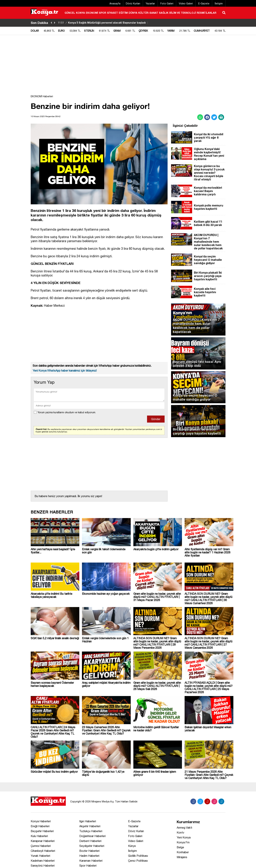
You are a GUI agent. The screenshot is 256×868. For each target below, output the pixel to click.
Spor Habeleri (88, 866)
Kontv (180, 832)
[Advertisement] (128, 67)
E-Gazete (204, 4)
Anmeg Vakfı (184, 828)
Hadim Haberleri (89, 856)
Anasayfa (115, 4)
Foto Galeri (167, 4)
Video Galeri (186, 4)
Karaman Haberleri (91, 861)
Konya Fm (183, 842)
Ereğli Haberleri (40, 826)
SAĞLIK (164, 13)
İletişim (219, 4)
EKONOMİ (92, 13)
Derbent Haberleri (90, 841)
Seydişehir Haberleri (92, 846)
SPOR (103, 13)
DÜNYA (133, 13)
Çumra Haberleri (41, 846)
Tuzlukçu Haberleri (91, 831)
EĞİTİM (123, 13)
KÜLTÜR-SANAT (148, 13)
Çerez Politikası (138, 861)
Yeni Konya (184, 837)
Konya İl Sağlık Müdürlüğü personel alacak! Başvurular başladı (103, 23)
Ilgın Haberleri (88, 821)
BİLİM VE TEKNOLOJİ (183, 13)
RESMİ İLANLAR (207, 13)
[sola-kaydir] (51, 23)
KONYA (80, 13)
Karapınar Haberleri (43, 841)
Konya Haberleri (41, 821)
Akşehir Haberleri (90, 826)
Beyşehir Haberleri (42, 831)
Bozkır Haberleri (89, 851)
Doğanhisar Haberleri (92, 836)
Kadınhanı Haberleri (43, 861)
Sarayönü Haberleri (43, 866)
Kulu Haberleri (39, 836)
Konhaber (183, 852)
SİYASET (112, 13)
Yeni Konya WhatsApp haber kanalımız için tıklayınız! (65, 371)
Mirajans (182, 857)
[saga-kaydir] (55, 23)
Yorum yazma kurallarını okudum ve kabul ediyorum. (67, 412)
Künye (132, 846)
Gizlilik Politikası (138, 856)
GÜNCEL (70, 13)
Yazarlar (150, 4)
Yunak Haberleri (40, 856)
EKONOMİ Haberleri (42, 96)
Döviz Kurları (133, 4)
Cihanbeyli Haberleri (43, 851)
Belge (180, 847)
